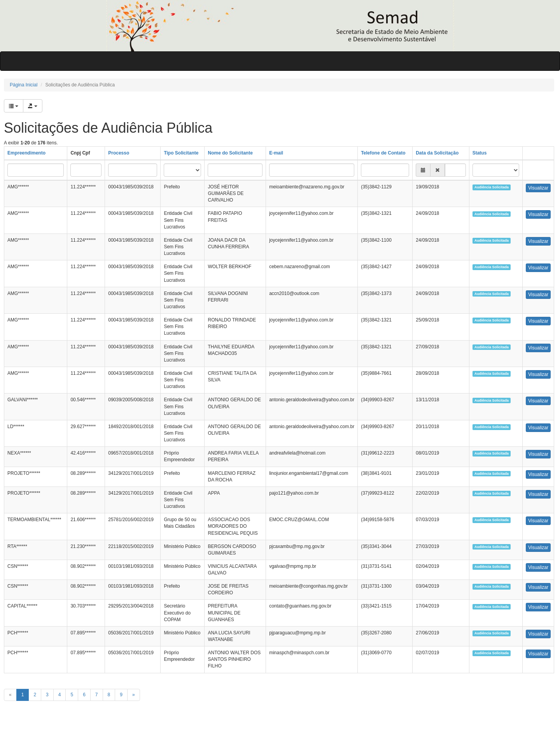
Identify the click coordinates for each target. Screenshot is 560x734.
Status (480, 153)
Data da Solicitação (437, 153)
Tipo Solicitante (181, 153)
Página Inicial (24, 85)
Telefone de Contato (383, 153)
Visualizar (538, 188)
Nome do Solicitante (230, 153)
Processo (119, 153)
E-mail (276, 153)
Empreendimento (26, 153)
